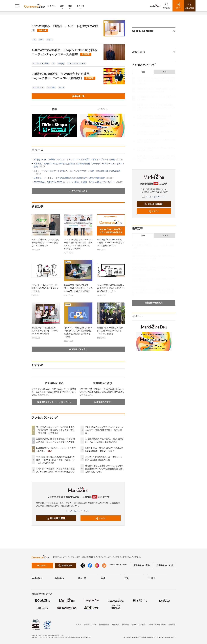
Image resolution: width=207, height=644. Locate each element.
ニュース (51, 6)
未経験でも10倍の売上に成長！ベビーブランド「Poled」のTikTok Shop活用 (45, 331)
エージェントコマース (77, 64)
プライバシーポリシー (157, 625)
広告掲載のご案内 (142, 565)
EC (34, 40)
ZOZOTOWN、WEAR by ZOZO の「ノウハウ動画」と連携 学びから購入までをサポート (79, 182)
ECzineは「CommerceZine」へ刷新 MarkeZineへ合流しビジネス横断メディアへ (111, 243)
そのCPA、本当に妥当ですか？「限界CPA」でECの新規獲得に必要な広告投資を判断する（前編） (78, 332)
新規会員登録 (56, 518)
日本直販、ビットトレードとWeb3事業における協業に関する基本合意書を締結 (74, 178)
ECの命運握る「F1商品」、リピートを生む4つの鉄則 (65, 28)
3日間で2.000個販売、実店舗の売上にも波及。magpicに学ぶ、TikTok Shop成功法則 (63, 76)
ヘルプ (78, 625)
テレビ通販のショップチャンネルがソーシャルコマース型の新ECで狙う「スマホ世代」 (104, 430)
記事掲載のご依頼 (102, 402)
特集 (70, 6)
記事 (62, 6)
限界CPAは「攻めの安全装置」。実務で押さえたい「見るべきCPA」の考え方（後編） (78, 288)
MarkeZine (37, 578)
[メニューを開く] (17, 6)
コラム (50, 40)
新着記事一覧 (78, 96)
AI (53, 64)
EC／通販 (51, 88)
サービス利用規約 (139, 625)
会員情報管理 (104, 625)
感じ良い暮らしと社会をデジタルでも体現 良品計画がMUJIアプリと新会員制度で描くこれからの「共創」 (105, 469)
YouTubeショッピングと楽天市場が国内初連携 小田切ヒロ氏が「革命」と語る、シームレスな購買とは (55, 460)
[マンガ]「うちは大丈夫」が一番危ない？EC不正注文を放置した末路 (45, 288)
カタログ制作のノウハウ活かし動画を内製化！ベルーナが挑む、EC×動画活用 (46, 243)
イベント (80, 6)
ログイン (100, 518)
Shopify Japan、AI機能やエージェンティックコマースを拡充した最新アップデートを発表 (79, 159)
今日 (143, 72)
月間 (165, 72)
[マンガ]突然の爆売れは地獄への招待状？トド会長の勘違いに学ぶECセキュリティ (111, 288)
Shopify (61, 64)
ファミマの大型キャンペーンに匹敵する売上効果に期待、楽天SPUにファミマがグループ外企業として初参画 (78, 244)
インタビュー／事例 (41, 64)
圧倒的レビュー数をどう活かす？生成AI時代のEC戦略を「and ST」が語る (110, 331)
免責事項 (116, 625)
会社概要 (125, 625)
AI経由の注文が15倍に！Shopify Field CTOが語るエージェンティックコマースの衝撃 (64, 52)
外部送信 (172, 625)
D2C (41, 40)
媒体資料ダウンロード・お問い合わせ (54, 402)
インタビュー (38, 88)
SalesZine (60, 578)
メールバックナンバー (78, 511)
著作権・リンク (90, 625)
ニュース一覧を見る (78, 191)
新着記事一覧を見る (78, 349)
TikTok (62, 88)
